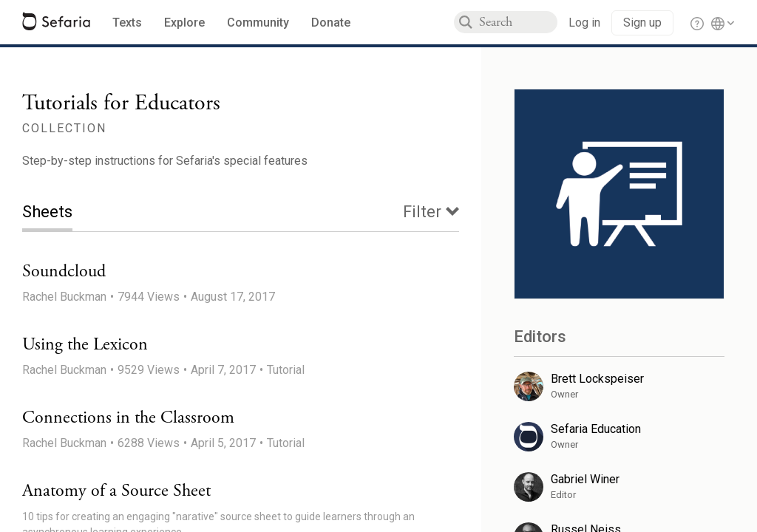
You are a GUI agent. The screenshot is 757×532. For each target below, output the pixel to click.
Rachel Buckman (64, 297)
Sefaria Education (596, 429)
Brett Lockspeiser (597, 379)
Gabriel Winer (585, 479)
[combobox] (518, 22)
